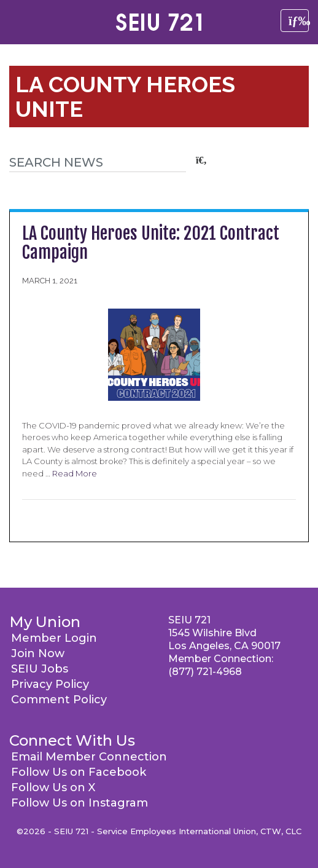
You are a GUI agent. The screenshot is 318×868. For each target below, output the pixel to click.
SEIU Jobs (40, 669)
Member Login (54, 638)
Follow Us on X (53, 787)
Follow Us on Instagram (79, 803)
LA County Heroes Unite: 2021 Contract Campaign (151, 243)
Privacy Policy (50, 684)
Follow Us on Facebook (79, 772)
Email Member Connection (89, 757)
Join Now (38, 653)
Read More (75, 473)
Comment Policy (59, 700)
